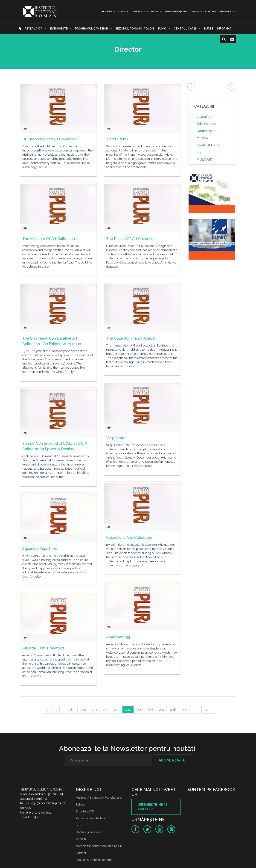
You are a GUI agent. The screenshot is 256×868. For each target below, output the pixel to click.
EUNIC (162, 29)
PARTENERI (225, 11)
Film (200, 152)
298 (173, 710)
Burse (209, 29)
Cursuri (123, 11)
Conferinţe (205, 131)
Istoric (80, 825)
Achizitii (81, 839)
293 (117, 710)
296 (150, 710)
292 (105, 710)
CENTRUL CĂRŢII (185, 29)
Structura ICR (85, 811)
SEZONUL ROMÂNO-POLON (135, 29)
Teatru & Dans (208, 145)
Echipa (80, 804)
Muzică (202, 138)
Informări (225, 29)
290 (83, 710)
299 (184, 710)
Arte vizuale (206, 124)
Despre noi (138, 11)
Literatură (205, 117)
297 (162, 710)
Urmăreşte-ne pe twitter (152, 807)
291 (94, 710)
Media (155, 11)
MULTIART (205, 160)
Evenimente (59, 29)
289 (72, 710)
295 (139, 710)
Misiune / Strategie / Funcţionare (99, 798)
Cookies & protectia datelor (94, 860)
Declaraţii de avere (89, 832)
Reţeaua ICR (34, 29)
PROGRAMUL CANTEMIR (92, 29)
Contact (211, 11)
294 (128, 710)
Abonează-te (172, 760)
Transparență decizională (182, 11)
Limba (107, 11)
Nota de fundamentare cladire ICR (99, 846)
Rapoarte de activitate (90, 818)
